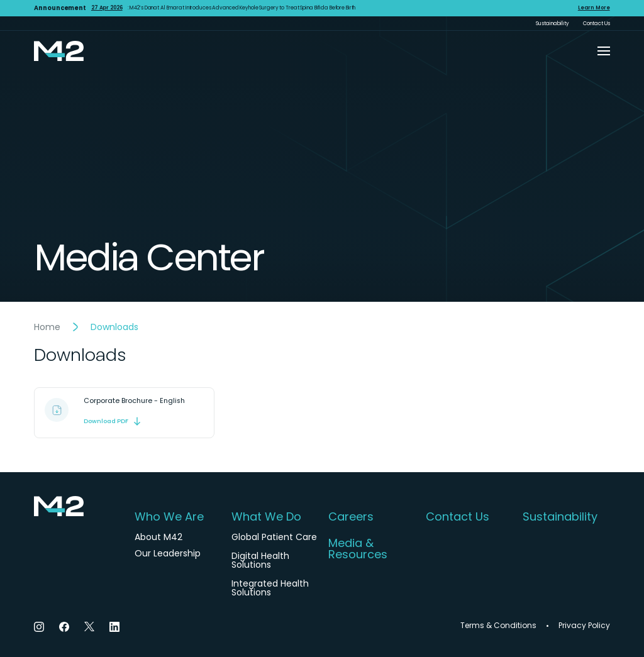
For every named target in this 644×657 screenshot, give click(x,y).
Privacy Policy (584, 626)
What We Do (266, 517)
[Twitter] (89, 627)
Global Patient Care (274, 537)
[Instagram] (39, 627)
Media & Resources (358, 549)
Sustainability (552, 23)
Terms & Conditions (498, 626)
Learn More (594, 8)
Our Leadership (168, 553)
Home (47, 327)
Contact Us (597, 23)
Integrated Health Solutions (270, 588)
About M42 (158, 537)
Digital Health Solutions (260, 560)
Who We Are (169, 517)
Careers (351, 517)
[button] (604, 51)
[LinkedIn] (114, 627)
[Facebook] (64, 627)
